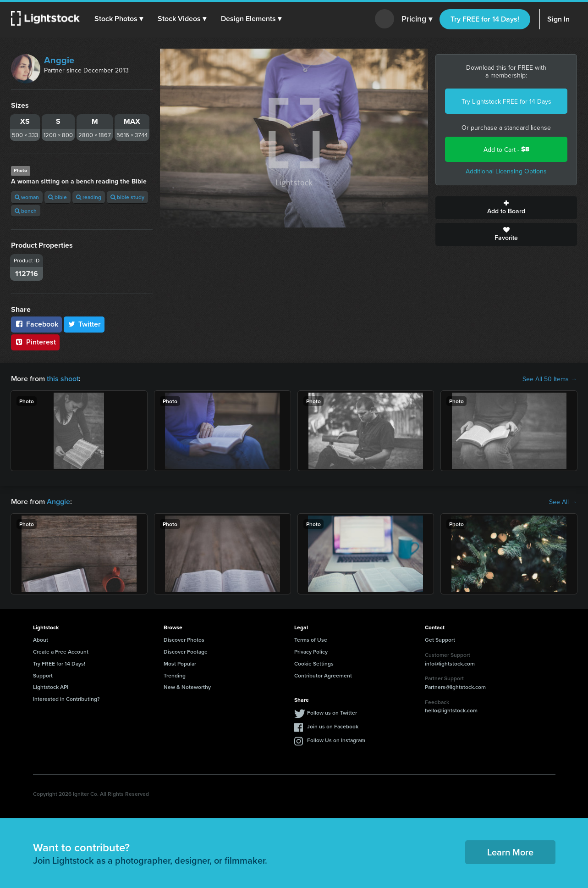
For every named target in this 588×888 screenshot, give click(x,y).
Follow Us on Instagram (336, 740)
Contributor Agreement (323, 675)
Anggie (59, 60)
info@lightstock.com (450, 663)
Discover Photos (184, 640)
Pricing (417, 19)
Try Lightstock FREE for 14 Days (506, 101)
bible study (127, 197)
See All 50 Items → (550, 379)
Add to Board (506, 208)
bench (26, 211)
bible (58, 197)
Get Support (440, 640)
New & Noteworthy (187, 687)
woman (27, 197)
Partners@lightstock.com (455, 687)
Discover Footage (186, 652)
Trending (175, 675)
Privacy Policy (311, 652)
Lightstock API (51, 687)
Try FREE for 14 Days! (485, 19)
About (41, 640)
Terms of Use (311, 640)
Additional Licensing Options (506, 171)
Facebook (36, 324)
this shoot (63, 379)
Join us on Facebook (333, 726)
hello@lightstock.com (451, 710)
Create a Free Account (61, 652)
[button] (119, 19)
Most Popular (180, 663)
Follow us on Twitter (332, 713)
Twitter (84, 324)
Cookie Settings (314, 663)
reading (89, 197)
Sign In (558, 19)
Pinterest (35, 342)
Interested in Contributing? (66, 699)
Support (43, 675)
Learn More (510, 852)
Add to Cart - (506, 149)
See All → (563, 502)
